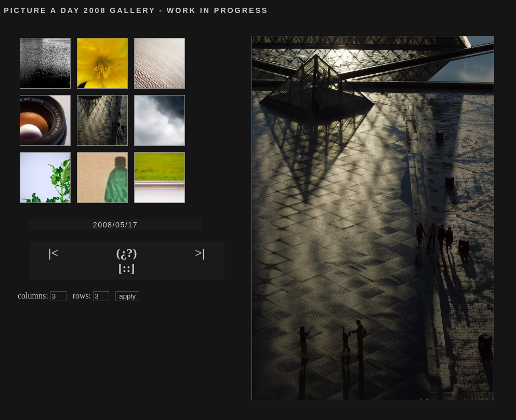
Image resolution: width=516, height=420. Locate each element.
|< (53, 253)
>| (200, 253)
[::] (127, 268)
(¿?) (127, 253)
